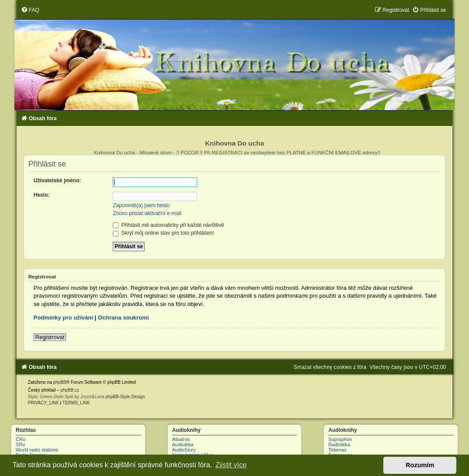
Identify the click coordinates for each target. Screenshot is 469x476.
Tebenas (337, 450)
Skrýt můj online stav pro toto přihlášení (163, 233)
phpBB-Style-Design (125, 397)
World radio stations (37, 450)
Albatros (181, 439)
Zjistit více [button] (231, 465)
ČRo (21, 439)
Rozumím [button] (420, 465)
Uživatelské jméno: (57, 181)
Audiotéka (183, 445)
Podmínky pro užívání (63, 318)
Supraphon (340, 439)
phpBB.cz (70, 390)
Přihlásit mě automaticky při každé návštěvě (168, 225)
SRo (20, 445)
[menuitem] (30, 10)
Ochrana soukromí (123, 318)
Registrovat (50, 337)
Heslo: (42, 195)
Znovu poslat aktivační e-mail (147, 213)
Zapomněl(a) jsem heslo (141, 205)
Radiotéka (339, 445)
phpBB (59, 382)
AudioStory (184, 450)
